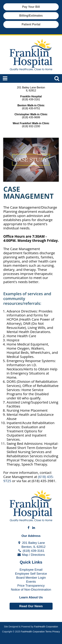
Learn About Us (31, 597)
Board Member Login (31, 578)
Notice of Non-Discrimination (31, 590)
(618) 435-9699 (31, 117)
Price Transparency (31, 586)
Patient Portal (31, 24)
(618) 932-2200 (31, 126)
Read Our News (31, 606)
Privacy (56, 632)
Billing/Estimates (31, 16)
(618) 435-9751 (31, 108)
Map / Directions (31, 555)
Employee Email (31, 570)
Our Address (31, 536)
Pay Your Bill (31, 7)
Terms (48, 632)
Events (31, 582)
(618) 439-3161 (31, 99)
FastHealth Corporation (46, 627)
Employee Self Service (31, 574)
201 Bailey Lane (31, 543)
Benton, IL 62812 (31, 547)
